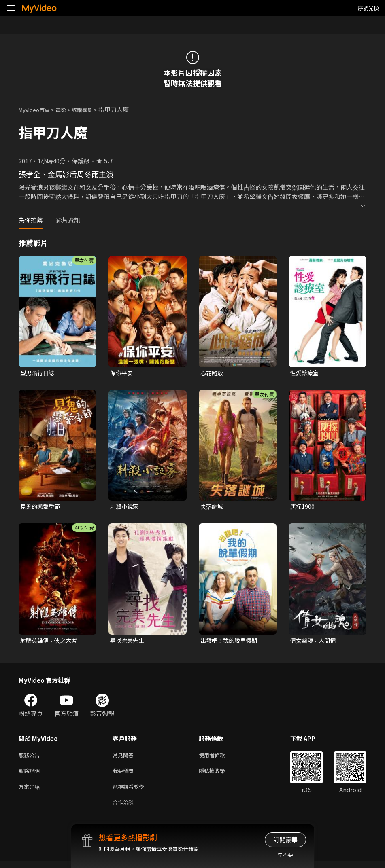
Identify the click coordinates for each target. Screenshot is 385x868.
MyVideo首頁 (37, 109)
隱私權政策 (219, 775)
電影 (67, 109)
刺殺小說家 (125, 507)
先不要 (285, 855)
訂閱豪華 (285, 839)
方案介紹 (31, 792)
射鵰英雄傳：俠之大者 (51, 642)
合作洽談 (125, 809)
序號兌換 (368, 8)
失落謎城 (213, 507)
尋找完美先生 (128, 642)
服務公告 (31, 758)
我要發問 (125, 775)
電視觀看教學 (131, 792)
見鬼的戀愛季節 (41, 507)
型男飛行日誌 (38, 373)
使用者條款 (219, 758)
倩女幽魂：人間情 (315, 642)
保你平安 (122, 373)
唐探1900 (303, 507)
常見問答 (125, 758)
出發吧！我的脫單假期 (231, 642)
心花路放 (213, 373)
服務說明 (31, 775)
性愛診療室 (305, 373)
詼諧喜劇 (91, 109)
